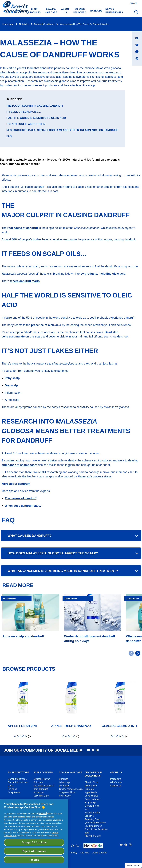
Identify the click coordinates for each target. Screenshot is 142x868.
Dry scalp (11, 385)
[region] (34, 834)
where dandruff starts (25, 281)
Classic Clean (91, 782)
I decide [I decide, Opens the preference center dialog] (34, 860)
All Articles (24, 24)
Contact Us (116, 786)
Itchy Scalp (90, 803)
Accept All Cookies (34, 842)
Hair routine (65, 796)
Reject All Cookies (34, 851)
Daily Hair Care (41, 796)
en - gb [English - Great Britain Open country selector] (134, 3)
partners (42, 813)
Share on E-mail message (139, 35)
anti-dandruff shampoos (18, 465)
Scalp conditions (67, 792)
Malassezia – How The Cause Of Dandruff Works (84, 24)
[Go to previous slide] (131, 653)
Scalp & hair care (51, 11)
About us (65, 11)
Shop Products (34, 11)
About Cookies (100, 853)
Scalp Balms (14, 792)
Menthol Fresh (92, 806)
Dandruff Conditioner (44, 24)
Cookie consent (133, 865)
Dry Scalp (64, 786)
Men (87, 809)
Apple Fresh (91, 792)
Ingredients (116, 779)
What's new (116, 782)
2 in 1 (11, 786)
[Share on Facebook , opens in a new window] (137, 52)
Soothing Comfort (93, 826)
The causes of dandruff (21, 498)
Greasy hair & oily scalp (71, 789)
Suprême (89, 789)
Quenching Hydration (95, 823)
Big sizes (12, 789)
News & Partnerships (114, 11)
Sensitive (89, 816)
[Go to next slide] (138, 653)
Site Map (85, 853)
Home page (8, 24)
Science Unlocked (80, 11)
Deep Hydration (92, 799)
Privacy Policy (10, 829)
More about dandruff (16, 484)
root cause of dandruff (23, 228)
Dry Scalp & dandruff (44, 786)
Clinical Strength (93, 836)
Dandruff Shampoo (17, 779)
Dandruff (63, 779)
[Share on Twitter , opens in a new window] (137, 45)
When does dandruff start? (23, 506)
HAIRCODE (96, 11)
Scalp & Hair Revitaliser (96, 829)
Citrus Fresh (91, 786)
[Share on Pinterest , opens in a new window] (137, 58)
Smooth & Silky (92, 813)
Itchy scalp (12, 378)
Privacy (73, 853)
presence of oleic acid (46, 325)
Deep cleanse (91, 796)
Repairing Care (92, 819)
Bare (87, 833)
